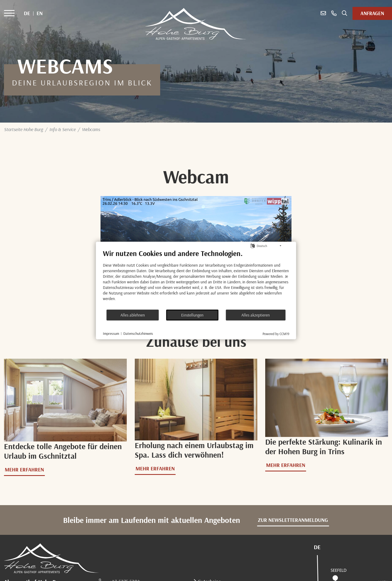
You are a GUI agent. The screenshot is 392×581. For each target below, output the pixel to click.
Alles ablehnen (133, 315)
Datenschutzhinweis (138, 333)
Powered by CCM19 (276, 334)
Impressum (111, 333)
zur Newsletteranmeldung (293, 520)
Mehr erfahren (24, 469)
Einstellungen (192, 315)
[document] (196, 279)
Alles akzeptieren (256, 315)
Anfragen (372, 13)
